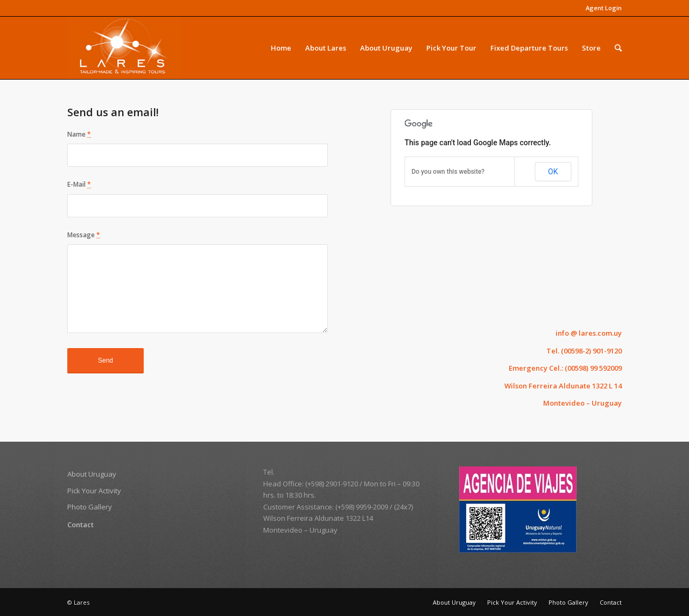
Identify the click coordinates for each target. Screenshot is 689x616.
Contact (80, 525)
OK (553, 172)
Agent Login (604, 8)
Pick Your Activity (94, 491)
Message (84, 235)
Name (79, 134)
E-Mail (79, 184)
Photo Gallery (90, 507)
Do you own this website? (448, 172)
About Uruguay (92, 474)
